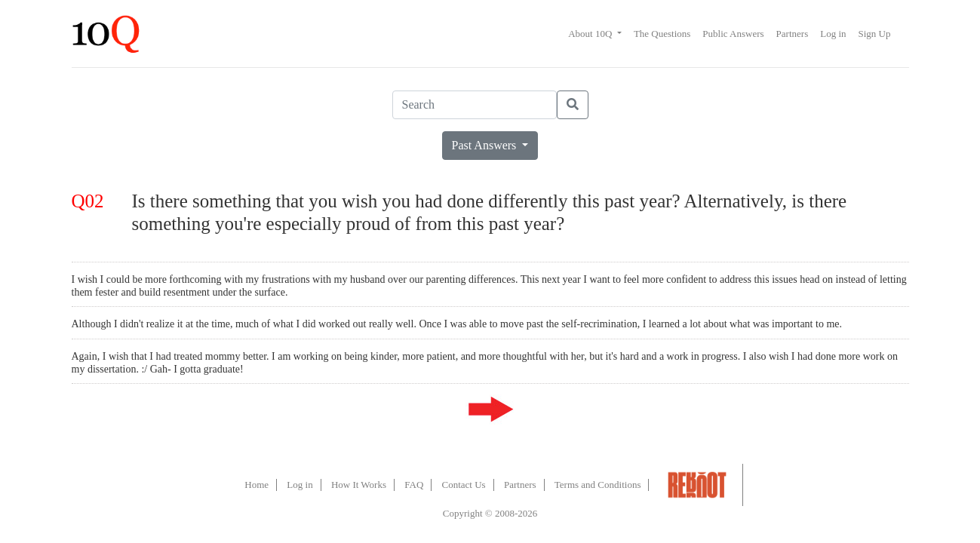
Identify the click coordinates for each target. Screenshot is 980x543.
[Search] (475, 105)
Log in (833, 34)
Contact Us (464, 485)
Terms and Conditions (598, 485)
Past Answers (486, 145)
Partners (793, 34)
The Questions (662, 34)
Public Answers (733, 34)
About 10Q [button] (591, 34)
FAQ (414, 485)
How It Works (359, 485)
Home (257, 485)
